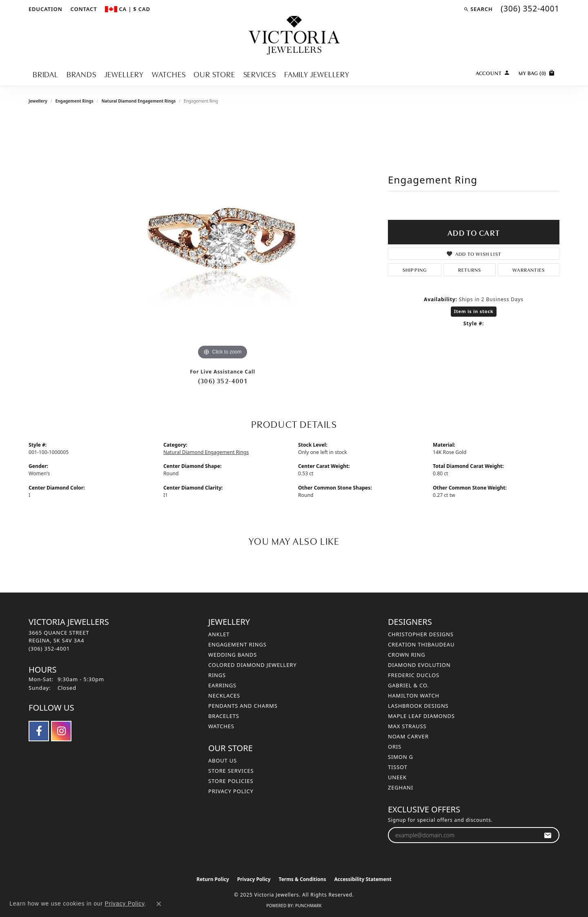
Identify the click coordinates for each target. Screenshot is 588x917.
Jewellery (124, 74)
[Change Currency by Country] (127, 9)
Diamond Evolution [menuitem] (419, 665)
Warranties (529, 270)
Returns (470, 270)
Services (260, 74)
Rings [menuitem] (217, 675)
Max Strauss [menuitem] (407, 726)
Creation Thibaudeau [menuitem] (421, 644)
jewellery (38, 101)
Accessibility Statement (363, 879)
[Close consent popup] (159, 904)
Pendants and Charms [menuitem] (243, 706)
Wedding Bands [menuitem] (233, 655)
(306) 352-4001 (223, 380)
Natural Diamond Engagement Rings (138, 101)
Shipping (415, 270)
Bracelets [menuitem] (224, 716)
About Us (223, 760)
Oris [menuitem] (395, 747)
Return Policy (213, 879)
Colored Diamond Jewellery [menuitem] (252, 665)
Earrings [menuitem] (222, 685)
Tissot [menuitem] (398, 767)
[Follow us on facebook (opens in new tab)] (39, 731)
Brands (81, 74)
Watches (169, 74)
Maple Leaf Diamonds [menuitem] (421, 716)
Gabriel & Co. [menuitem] (409, 685)
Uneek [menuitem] (397, 777)
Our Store (214, 74)
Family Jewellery (317, 74)
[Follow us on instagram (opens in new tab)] (61, 731)
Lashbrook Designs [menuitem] (418, 706)
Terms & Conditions (303, 879)
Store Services (231, 771)
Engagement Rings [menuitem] (237, 644)
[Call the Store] (49, 649)
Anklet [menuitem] (219, 634)
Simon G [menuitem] (401, 757)
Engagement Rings (74, 101)
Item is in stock (474, 311)
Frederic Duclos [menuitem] (414, 675)
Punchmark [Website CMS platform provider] (308, 906)
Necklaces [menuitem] (224, 696)
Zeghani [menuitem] (401, 787)
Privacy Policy (231, 791)
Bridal (46, 74)
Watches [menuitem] (221, 726)
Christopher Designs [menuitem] (421, 634)
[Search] (478, 9)
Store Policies (231, 781)
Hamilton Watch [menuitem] (414, 696)
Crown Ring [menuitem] (407, 655)
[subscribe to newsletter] (548, 835)
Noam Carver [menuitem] (408, 736)
